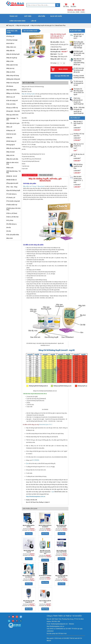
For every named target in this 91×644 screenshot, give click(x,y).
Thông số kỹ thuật (30, 175)
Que (27, 463)
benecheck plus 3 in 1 (46, 425)
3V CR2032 (36, 460)
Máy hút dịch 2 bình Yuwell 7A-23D (78, 124)
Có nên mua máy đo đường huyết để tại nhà (79, 70)
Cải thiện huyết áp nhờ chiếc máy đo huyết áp (79, 53)
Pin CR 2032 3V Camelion (45, 576)
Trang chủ (13, 16)
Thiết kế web (73, 638)
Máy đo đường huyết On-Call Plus (78, 166)
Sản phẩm (42, 16)
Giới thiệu (28, 16)
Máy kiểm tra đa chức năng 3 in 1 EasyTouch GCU (45, 552)
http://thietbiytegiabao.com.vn (36, 496)
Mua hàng (29, 534)
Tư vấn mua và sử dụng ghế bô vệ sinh (78, 83)
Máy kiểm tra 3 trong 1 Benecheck (34, 186)
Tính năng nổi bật (46, 175)
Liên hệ (33, 21)
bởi (78, 638)
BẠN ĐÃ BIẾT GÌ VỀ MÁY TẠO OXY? (79, 36)
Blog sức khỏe (56, 16)
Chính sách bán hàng (17, 21)
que (53, 492)
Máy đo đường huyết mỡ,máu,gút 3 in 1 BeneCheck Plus (48, 25)
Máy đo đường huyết (23, 25)
